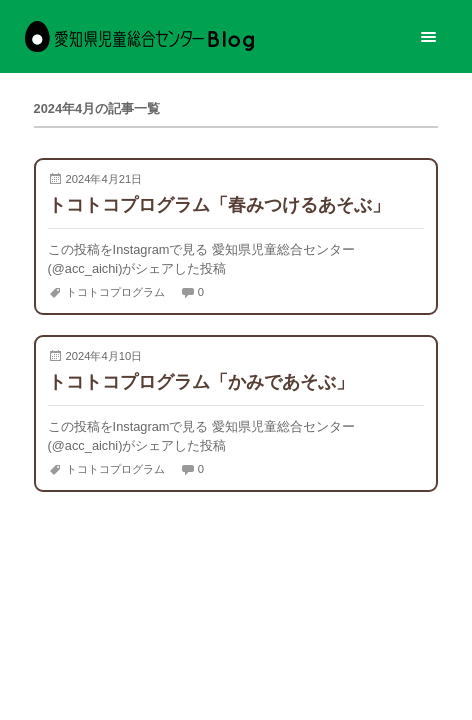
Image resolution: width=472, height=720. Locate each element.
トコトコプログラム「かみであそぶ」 (201, 381)
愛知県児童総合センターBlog (139, 36)
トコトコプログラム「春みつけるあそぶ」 (219, 204)
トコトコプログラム (115, 292)
